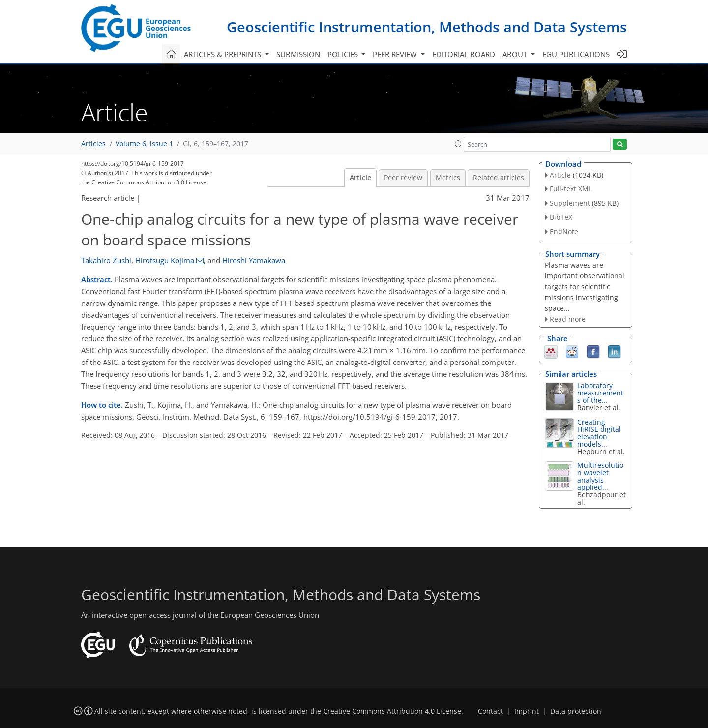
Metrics (448, 178)
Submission (298, 54)
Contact (490, 711)
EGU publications (576, 54)
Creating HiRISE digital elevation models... (599, 433)
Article (360, 178)
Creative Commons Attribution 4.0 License (392, 711)
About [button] (516, 54)
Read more (568, 319)
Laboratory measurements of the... (600, 393)
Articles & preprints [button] (223, 54)
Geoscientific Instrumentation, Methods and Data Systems (427, 27)
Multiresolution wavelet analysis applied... (600, 476)
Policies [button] (344, 54)
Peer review (403, 178)
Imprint (527, 711)
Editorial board (464, 54)
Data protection (576, 711)
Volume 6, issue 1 (144, 144)
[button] (458, 144)
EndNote (564, 231)
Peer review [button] (396, 54)
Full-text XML (571, 189)
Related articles (499, 178)
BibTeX (561, 217)
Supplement (570, 203)
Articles (93, 144)
